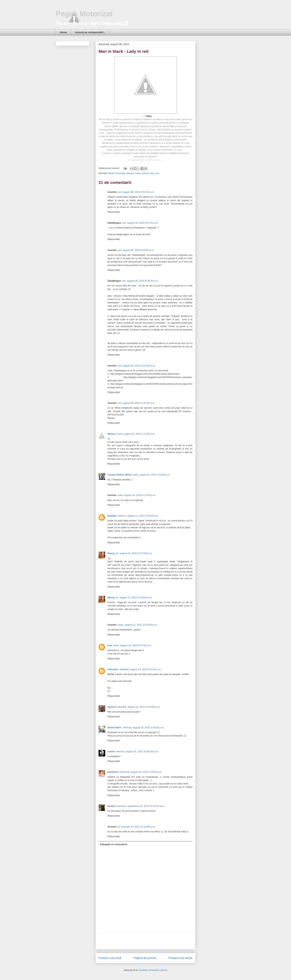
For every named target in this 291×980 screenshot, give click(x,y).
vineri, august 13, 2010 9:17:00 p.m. (132, 645)
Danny (111, 553)
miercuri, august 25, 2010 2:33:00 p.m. (144, 727)
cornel (111, 751)
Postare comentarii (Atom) (153, 970)
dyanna (112, 707)
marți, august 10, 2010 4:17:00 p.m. (136, 495)
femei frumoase (117, 173)
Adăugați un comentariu (114, 844)
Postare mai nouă (110, 958)
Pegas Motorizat (84, 14)
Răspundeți (114, 212)
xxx (157, 173)
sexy (152, 173)
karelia (111, 806)
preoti (145, 173)
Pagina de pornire (145, 958)
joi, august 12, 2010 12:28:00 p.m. (134, 597)
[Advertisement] (145, 941)
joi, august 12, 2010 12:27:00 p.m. (134, 553)
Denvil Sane (115, 727)
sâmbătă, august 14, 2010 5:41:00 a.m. (140, 669)
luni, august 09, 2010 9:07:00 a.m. (140, 223)
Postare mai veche (180, 958)
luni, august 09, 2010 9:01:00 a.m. (136, 192)
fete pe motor (134, 173)
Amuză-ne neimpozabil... (90, 32)
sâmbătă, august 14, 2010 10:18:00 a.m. (139, 707)
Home (63, 32)
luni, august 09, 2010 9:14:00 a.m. (136, 250)
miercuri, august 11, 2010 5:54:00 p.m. (138, 516)
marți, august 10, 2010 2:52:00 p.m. (151, 475)
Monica (112, 434)
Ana (110, 645)
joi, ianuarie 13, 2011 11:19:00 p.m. (136, 827)
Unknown (113, 669)
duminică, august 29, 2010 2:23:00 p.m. (141, 772)
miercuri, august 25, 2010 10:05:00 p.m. (137, 751)
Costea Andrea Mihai (119, 475)
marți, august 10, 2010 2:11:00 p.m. (136, 434)
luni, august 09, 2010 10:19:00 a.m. (136, 366)
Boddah (112, 516)
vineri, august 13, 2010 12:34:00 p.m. (137, 625)
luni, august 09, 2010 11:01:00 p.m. (136, 403)
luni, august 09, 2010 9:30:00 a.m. (140, 281)
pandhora (113, 772)
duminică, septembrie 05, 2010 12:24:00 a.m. (140, 806)
